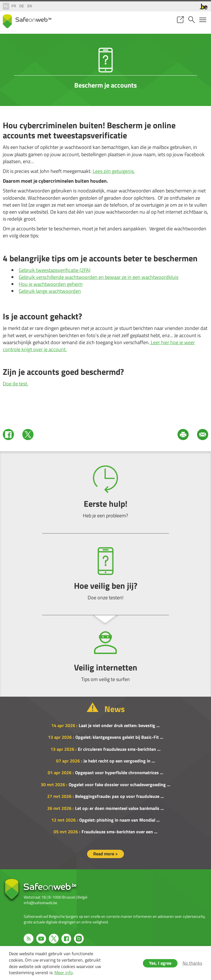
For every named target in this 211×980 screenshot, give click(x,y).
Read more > (106, 854)
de (22, 6)
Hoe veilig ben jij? (106, 574)
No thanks (192, 963)
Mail (203, 435)
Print (183, 435)
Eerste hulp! (106, 492)
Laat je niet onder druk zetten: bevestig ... (119, 725)
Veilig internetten (106, 656)
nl (6, 6)
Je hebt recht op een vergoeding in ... (119, 761)
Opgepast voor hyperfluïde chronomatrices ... (119, 773)
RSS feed (29, 939)
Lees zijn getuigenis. (114, 171)
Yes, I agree (160, 963)
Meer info (63, 972)
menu (203, 20)
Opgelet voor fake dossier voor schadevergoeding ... (119, 785)
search (191, 20)
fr (14, 6)
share (180, 20)
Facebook (8, 435)
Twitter (28, 435)
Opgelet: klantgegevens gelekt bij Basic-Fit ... (119, 737)
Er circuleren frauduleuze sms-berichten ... (119, 749)
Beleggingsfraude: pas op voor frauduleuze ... (119, 796)
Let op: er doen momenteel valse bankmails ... (119, 808)
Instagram (79, 939)
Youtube (41, 939)
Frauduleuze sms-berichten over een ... (119, 832)
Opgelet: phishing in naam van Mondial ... (119, 820)
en (30, 6)
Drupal (27, 21)
